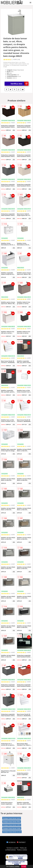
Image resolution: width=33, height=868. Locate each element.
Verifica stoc (19, 84)
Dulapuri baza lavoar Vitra (12, 822)
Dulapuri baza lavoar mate (12, 828)
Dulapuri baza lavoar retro (12, 825)
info (14, 130)
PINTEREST (21, 842)
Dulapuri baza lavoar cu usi (12, 832)
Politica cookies (22, 850)
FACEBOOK (11, 842)
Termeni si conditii (13, 848)
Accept (24, 866)
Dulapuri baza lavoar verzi (12, 818)
